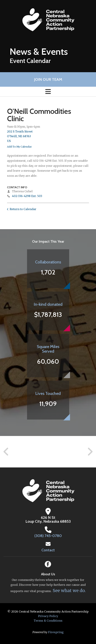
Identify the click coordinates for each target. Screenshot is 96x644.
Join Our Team (48, 79)
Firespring (56, 632)
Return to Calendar (23, 209)
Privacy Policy (48, 616)
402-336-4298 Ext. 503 (27, 196)
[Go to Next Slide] (90, 452)
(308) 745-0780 (48, 536)
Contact (48, 550)
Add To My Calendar (19, 147)
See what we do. (69, 591)
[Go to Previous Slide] (6, 452)
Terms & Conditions (48, 621)
